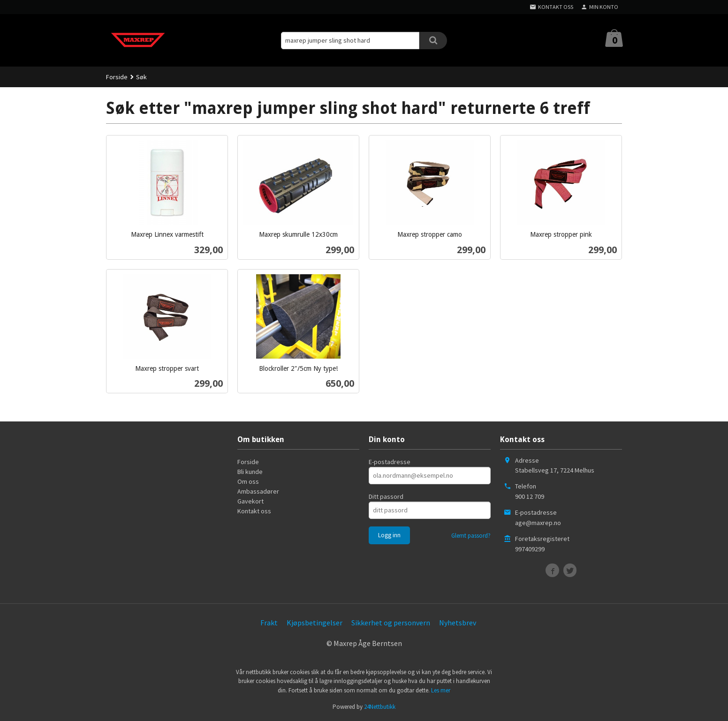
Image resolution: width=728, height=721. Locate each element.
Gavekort (250, 501)
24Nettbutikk (380, 707)
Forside (117, 77)
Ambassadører (258, 491)
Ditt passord (386, 496)
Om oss (248, 481)
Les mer (441, 690)
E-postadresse (390, 462)
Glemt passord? (471, 536)
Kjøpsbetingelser (315, 623)
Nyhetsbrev (458, 623)
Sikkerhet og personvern (391, 623)
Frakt (269, 623)
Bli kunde (250, 472)
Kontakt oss (254, 511)
